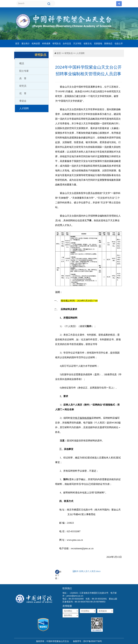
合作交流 (67, 43)
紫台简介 (26, 43)
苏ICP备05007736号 (93, 641)
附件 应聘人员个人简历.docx (87, 571)
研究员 (23, 86)
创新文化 (88, 43)
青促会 (23, 101)
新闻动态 (108, 43)
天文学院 (77, 43)
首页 (17, 43)
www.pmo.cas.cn (75, 540)
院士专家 (24, 71)
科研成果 (46, 43)
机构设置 (36, 43)
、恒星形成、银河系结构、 (86, 142)
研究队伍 (57, 43)
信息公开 (119, 43)
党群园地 (98, 43)
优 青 (23, 93)
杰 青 (23, 78)
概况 (22, 63)
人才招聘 (24, 108)
